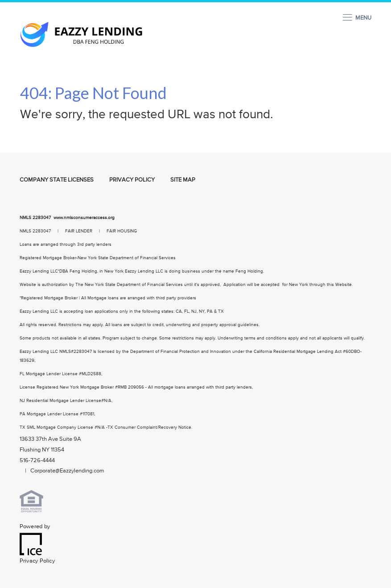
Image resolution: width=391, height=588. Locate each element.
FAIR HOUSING (122, 231)
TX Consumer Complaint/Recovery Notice (149, 427)
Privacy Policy (132, 180)
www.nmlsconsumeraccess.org (85, 218)
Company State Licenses (57, 180)
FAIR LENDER (79, 231)
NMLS (25, 218)
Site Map (183, 180)
